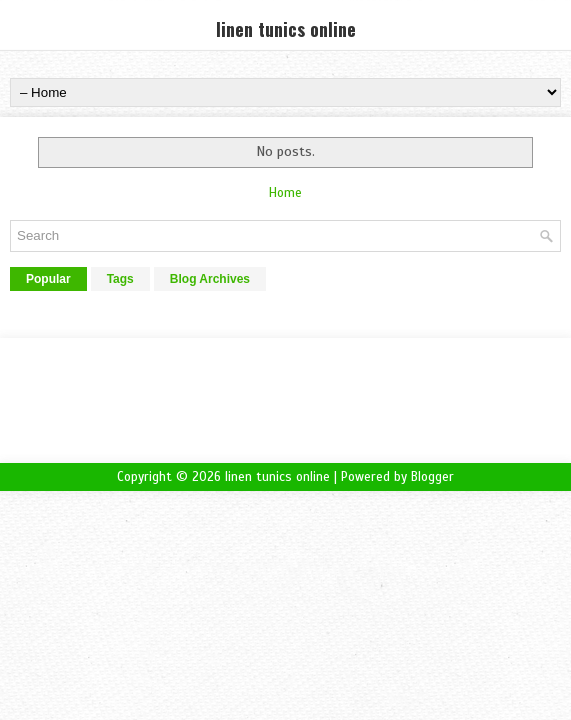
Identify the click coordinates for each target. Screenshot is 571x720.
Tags (120, 279)
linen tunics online (286, 29)
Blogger (432, 477)
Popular (48, 279)
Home (285, 193)
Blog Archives (210, 279)
